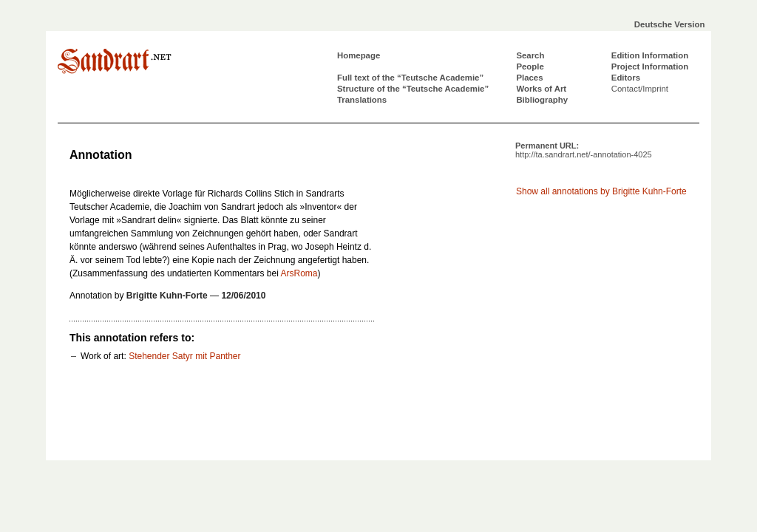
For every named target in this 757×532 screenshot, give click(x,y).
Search (530, 55)
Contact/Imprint (640, 89)
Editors (626, 78)
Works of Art (541, 89)
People (530, 66)
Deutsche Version (670, 24)
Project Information (650, 66)
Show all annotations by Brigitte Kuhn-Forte (601, 191)
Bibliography (542, 100)
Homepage (359, 55)
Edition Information (650, 55)
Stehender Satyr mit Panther (184, 356)
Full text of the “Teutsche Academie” (410, 78)
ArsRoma (299, 273)
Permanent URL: (584, 150)
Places (529, 78)
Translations (362, 100)
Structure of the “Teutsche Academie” (413, 89)
